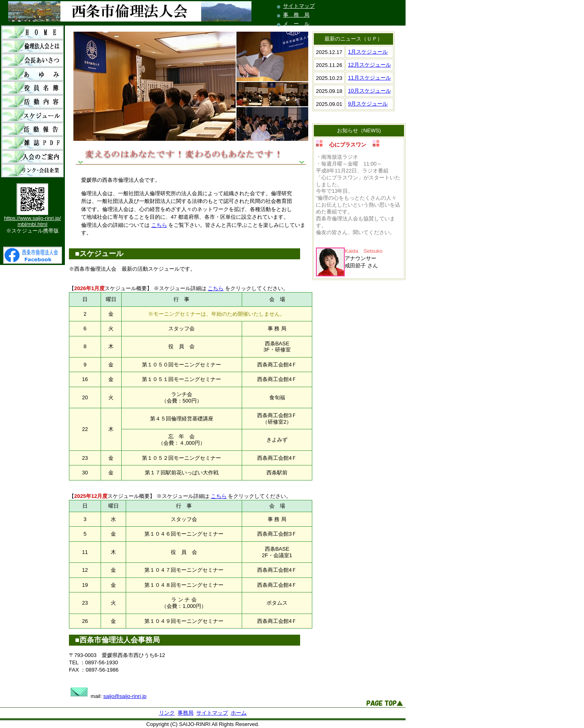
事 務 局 (296, 15)
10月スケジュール (369, 91)
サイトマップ (299, 6)
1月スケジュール (368, 52)
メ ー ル (296, 24)
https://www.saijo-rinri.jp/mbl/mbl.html (32, 221)
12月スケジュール (369, 65)
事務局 (186, 713)
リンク (167, 713)
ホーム (239, 713)
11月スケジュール (369, 78)
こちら (159, 225)
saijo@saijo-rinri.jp (125, 696)
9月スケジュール (368, 104)
